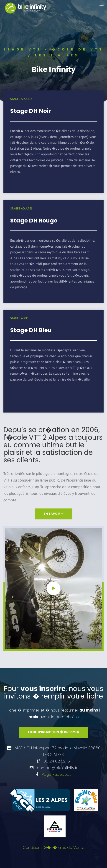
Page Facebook (56, 774)
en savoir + (53, 514)
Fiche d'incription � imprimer (54, 732)
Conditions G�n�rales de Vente (54, 847)
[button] (102, 7)
